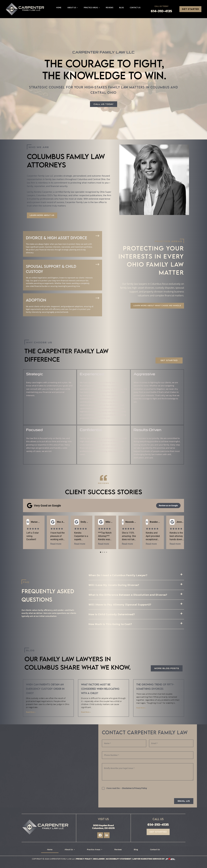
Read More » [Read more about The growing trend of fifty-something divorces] (141, 708)
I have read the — (127, 788)
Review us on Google (168, 506)
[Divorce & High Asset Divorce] (97, 236)
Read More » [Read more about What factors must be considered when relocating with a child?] (86, 712)
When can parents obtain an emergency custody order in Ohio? (45, 689)
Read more (72, 544)
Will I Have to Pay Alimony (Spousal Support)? (120, 605)
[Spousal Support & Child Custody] (97, 264)
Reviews (110, 8)
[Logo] (26, 9)
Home (59, 8)
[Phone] (148, 755)
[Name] (124, 743)
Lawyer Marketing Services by (154, 859)
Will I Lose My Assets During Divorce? (114, 585)
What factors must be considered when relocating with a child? (100, 689)
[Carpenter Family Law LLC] (52, 765)
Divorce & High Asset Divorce (56, 238)
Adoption (36, 300)
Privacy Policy (141, 788)
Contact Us (135, 8)
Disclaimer (99, 859)
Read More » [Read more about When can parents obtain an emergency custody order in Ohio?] (31, 712)
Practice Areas (92, 8)
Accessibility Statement (119, 859)
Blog (121, 8)
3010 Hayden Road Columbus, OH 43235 (103, 827)
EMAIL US (184, 801)
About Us (73, 8)
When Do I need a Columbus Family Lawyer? (118, 575)
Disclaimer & (128, 788)
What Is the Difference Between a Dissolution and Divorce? (128, 595)
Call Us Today (162, 6)
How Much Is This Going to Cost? (110, 624)
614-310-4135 (161, 11)
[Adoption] (97, 298)
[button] (136, 575)
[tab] (101, 552)
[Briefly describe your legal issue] (148, 772)
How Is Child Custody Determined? (112, 614)
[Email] (171, 743)
